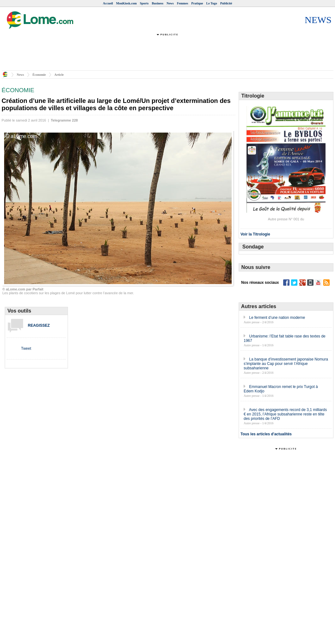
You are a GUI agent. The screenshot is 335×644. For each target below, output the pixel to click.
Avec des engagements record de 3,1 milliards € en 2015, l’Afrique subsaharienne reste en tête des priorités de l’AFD (285, 414)
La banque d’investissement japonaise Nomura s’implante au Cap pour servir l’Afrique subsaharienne (286, 364)
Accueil (108, 3)
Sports (144, 3)
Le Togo (212, 3)
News (170, 3)
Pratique (197, 3)
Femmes (183, 3)
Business (158, 3)
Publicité (226, 3)
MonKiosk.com (126, 3)
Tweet (26, 349)
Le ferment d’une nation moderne (277, 318)
